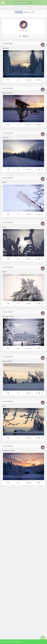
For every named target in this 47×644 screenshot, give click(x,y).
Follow (26, 36)
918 (29, 438)
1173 (29, 169)
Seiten (33, 12)
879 (29, 259)
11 (20, 36)
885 (29, 483)
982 (29, 214)
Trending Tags (19, 12)
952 (29, 304)
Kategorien (27, 12)
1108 (29, 80)
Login (44, 3)
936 (29, 393)
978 (29, 125)
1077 (29, 348)
